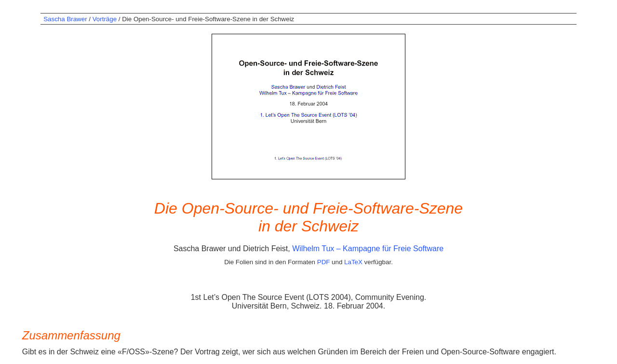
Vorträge (105, 19)
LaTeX (353, 262)
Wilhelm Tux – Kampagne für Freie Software (368, 249)
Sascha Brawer (65, 19)
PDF (324, 262)
